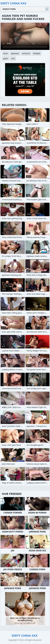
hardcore (26, 53)
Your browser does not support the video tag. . (25, 36)
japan (6, 58)
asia (13, 58)
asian (6, 53)
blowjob (37, 53)
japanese (15, 53)
